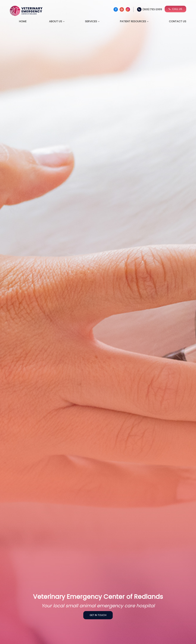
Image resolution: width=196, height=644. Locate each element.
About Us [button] (56, 21)
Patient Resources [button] (133, 21)
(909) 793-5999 (152, 9)
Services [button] (91, 21)
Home (23, 21)
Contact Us (178, 21)
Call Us (175, 9)
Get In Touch (98, 615)
